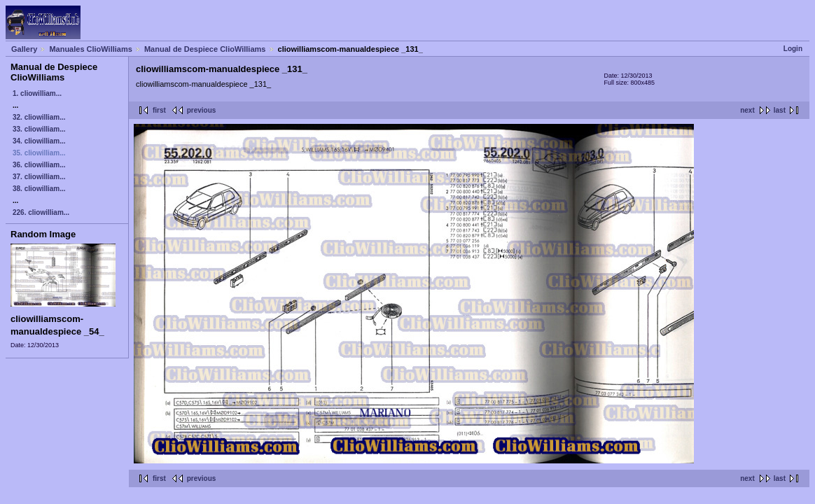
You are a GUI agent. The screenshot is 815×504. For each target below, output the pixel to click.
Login (793, 49)
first (159, 110)
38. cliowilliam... (39, 189)
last (780, 110)
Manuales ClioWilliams (91, 49)
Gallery (24, 49)
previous (202, 110)
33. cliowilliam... (39, 129)
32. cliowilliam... (39, 117)
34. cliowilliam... (39, 141)
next (747, 110)
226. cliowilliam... (41, 212)
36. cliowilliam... (39, 165)
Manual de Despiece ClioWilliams (205, 49)
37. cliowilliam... (39, 177)
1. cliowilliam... (37, 93)
